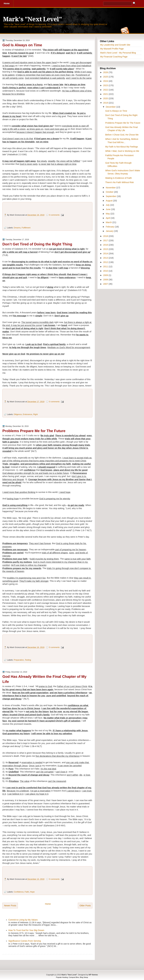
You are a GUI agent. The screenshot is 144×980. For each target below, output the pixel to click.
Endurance (27, 414)
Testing (28, 660)
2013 (106, 258)
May (108, 214)
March (109, 222)
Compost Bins (74, 977)
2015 (106, 249)
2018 (106, 236)
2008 (106, 280)
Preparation (19, 660)
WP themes (93, 975)
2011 (106, 267)
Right (35, 414)
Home (48, 904)
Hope (32, 892)
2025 (106, 77)
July (108, 205)
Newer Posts (10, 906)
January (110, 231)
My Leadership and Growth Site (115, 45)
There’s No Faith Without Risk (120, 182)
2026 (106, 72)
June (108, 209)
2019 (106, 103)
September (111, 196)
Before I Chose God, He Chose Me (122, 135)
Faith (27, 892)
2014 (106, 254)
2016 (106, 245)
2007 (106, 284)
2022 (106, 90)
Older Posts (85, 906)
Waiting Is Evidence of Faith (119, 178)
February (110, 227)
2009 (106, 275)
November (111, 188)
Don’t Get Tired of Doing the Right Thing (37, 244)
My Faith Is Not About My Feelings (122, 147)
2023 (106, 85)
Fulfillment (26, 228)
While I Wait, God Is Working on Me (122, 151)
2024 (106, 81)
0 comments (54, 215)
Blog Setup (84, 977)
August (109, 201)
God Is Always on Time (22, 45)
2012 (106, 262)
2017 (106, 240)
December (111, 107)
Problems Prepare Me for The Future (34, 431)
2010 (106, 271)
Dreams (17, 228)
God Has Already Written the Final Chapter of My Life (44, 679)
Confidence (19, 892)
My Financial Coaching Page (114, 57)
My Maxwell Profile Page (112, 49)
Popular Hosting (62, 977)
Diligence (18, 414)
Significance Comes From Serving (25, 941)
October (110, 192)
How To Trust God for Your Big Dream (26, 930)
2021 (106, 94)
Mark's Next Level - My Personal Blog (118, 53)
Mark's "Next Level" (32, 19)
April (108, 218)
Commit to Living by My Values (23, 920)
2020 (106, 98)
